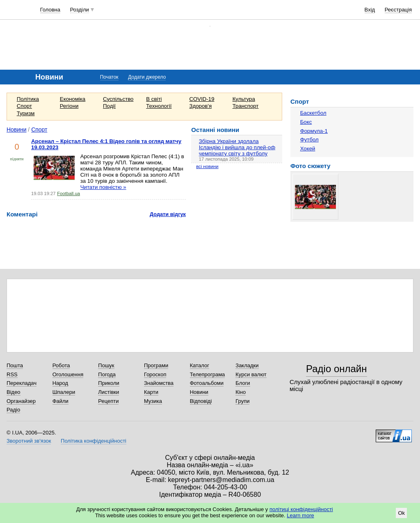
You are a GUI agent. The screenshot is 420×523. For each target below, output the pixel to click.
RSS (12, 374)
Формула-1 (314, 131)
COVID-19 (202, 99)
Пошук (106, 365)
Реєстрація (398, 10)
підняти (17, 159)
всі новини (207, 166)
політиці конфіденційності (301, 509)
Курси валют (251, 374)
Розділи (80, 10)
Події (109, 106)
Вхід (370, 10)
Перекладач (22, 383)
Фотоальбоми (207, 383)
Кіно (241, 392)
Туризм (26, 113)
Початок (109, 77)
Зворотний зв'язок (29, 441)
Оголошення (68, 374)
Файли (60, 401)
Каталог (200, 365)
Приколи (108, 383)
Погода (107, 374)
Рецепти (108, 401)
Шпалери (64, 392)
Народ (60, 383)
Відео (14, 392)
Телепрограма (208, 374)
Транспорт (246, 106)
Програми (156, 365)
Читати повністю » (103, 187)
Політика (28, 99)
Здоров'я (200, 106)
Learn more (300, 515)
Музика (153, 401)
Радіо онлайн (337, 369)
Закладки (247, 365)
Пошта (15, 365)
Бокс (306, 122)
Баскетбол (313, 113)
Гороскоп (155, 374)
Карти (151, 392)
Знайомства (159, 383)
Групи (242, 401)
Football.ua (68, 193)
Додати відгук (168, 214)
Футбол (309, 140)
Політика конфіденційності (94, 441)
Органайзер (21, 401)
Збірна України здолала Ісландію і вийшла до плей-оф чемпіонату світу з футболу (237, 147)
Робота (61, 365)
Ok (401, 513)
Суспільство (118, 99)
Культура (244, 99)
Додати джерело (147, 77)
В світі (154, 99)
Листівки (108, 392)
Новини (17, 130)
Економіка (73, 99)
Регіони (69, 106)
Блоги (243, 383)
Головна (50, 10)
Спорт (24, 106)
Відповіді (201, 401)
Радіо (13, 410)
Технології (159, 106)
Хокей (308, 149)
